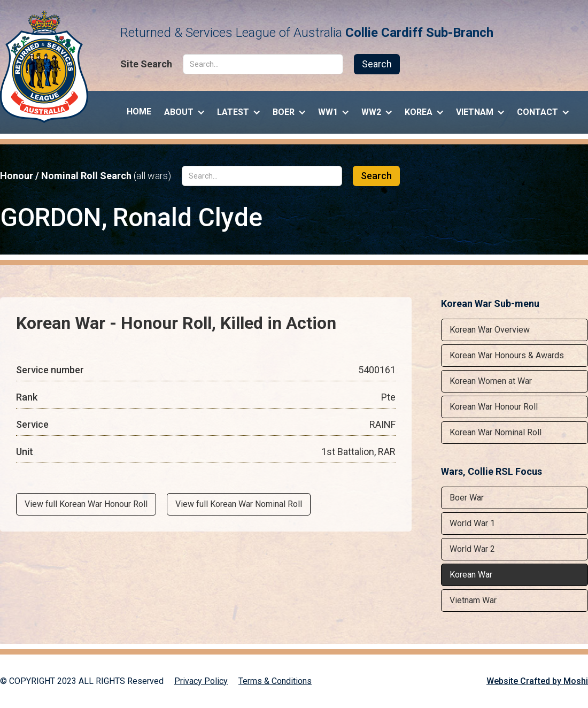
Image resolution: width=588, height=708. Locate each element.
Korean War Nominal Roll (496, 432)
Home (139, 111)
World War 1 (472, 523)
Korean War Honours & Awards (507, 355)
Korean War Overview (490, 330)
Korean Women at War (491, 381)
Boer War (467, 498)
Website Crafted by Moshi (537, 681)
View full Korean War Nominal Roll (239, 504)
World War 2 (472, 549)
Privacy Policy (201, 681)
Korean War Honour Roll (494, 407)
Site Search (146, 64)
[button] (184, 110)
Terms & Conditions (275, 681)
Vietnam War (473, 600)
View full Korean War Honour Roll (86, 504)
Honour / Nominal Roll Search (86, 176)
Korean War (471, 575)
